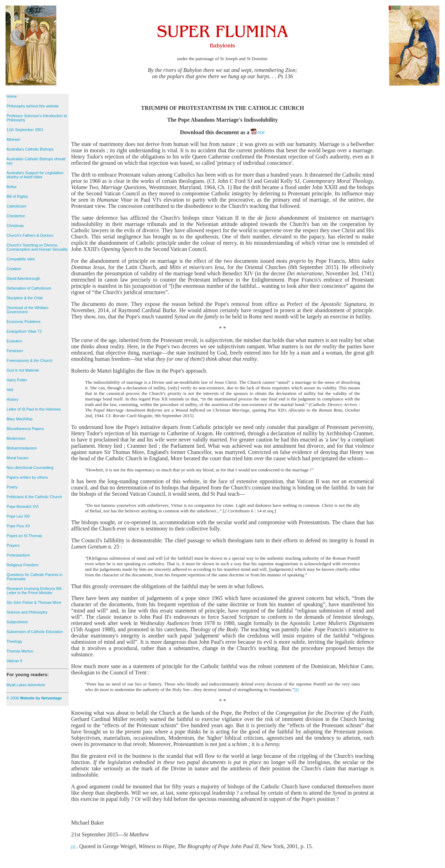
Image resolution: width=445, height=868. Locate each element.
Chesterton (16, 216)
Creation (14, 269)
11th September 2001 (25, 130)
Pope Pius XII (18, 526)
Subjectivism (17, 622)
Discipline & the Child (25, 298)
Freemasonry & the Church (30, 360)
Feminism (15, 351)
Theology (14, 641)
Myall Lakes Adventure (26, 685)
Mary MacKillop (20, 419)
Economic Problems (24, 322)
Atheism (14, 139)
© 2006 (34, 698)
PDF (258, 133)
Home (12, 96)
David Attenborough (23, 278)
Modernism (16, 438)
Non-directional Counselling (30, 468)
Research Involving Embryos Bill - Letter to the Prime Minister (35, 591)
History (13, 399)
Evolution (14, 341)
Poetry (12, 487)
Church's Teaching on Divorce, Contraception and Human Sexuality (37, 247)
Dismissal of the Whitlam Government (27, 310)
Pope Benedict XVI (23, 506)
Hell (10, 390)
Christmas (15, 226)
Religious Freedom (23, 565)
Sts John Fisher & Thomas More (34, 602)
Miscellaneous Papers (25, 429)
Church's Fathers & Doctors (30, 235)
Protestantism (18, 555)
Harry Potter (17, 380)
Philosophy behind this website (33, 106)
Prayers (13, 545)
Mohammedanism (22, 448)
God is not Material (23, 370)
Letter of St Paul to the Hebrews (34, 409)
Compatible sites (21, 259)
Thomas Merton (20, 651)
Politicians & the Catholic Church (34, 497)
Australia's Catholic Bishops (30, 149)
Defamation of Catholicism (29, 288)
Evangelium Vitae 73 (24, 331)
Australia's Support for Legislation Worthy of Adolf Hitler (35, 175)
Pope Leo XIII (18, 516)
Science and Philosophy (27, 612)
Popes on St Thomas (25, 536)
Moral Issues (17, 458)
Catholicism (17, 206)
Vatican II (14, 661)
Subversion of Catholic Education (35, 632)
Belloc (12, 187)
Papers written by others (27, 477)
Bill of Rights (17, 196)
